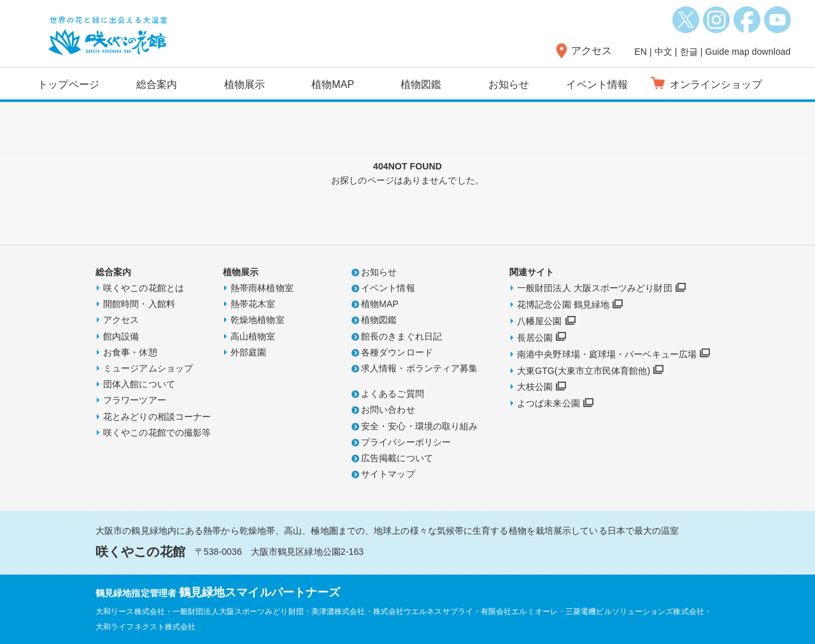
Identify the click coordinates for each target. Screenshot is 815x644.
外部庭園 (248, 352)
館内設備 (121, 336)
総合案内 (157, 84)
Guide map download (748, 52)
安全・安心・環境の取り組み (419, 426)
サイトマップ (388, 474)
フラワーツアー (135, 400)
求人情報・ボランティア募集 (419, 368)
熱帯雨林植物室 (262, 288)
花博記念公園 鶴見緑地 (563, 304)
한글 (689, 52)
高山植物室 (253, 336)
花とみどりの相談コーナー (157, 417)
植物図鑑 (421, 84)
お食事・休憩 (130, 352)
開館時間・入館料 (139, 304)
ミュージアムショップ (148, 368)
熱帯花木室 (253, 304)
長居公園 (535, 338)
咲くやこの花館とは (144, 288)
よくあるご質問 (393, 394)
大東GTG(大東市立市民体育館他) (584, 371)
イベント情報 (597, 84)
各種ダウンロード (397, 352)
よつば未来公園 (549, 403)
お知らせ (509, 84)
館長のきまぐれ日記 (401, 336)
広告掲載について (397, 458)
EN (641, 52)
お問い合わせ (388, 410)
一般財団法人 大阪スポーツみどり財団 (595, 288)
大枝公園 (535, 387)
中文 (663, 52)
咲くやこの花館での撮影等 (157, 433)
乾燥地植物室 (258, 320)
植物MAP (333, 84)
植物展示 (244, 84)
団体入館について (139, 384)
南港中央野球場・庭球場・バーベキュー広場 (607, 354)
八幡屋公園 (540, 321)
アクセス (592, 51)
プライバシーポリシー (406, 442)
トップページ (68, 84)
